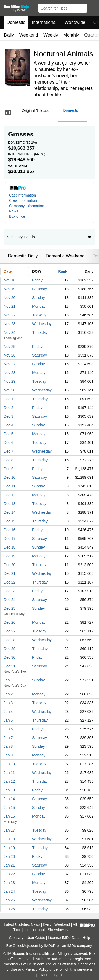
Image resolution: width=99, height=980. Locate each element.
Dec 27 (10, 631)
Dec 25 (10, 608)
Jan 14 (9, 799)
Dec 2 (9, 408)
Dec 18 (10, 547)
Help (86, 938)
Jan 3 (8, 703)
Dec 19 (10, 556)
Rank (63, 271)
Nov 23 (10, 324)
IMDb (71, 946)
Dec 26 (10, 622)
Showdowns (58, 930)
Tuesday (39, 315)
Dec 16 (10, 530)
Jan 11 (9, 773)
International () (27, 154)
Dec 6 (9, 443)
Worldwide (75, 22)
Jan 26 (9, 909)
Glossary (16, 938)
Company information (27, 206)
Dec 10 (10, 477)
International (44, 22)
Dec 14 (10, 512)
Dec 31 (10, 666)
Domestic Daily (23, 256)
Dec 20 (10, 565)
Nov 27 (10, 364)
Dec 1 (9, 399)
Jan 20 (9, 856)
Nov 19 (10, 289)
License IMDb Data (64, 938)
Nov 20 (10, 298)
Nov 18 (10, 280)
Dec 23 (10, 591)
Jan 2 (8, 694)
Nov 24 (10, 332)
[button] (93, 7)
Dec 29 (10, 649)
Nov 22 (10, 315)
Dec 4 (9, 425)
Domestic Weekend (65, 256)
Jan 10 (9, 764)
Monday (39, 306)
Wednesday (42, 324)
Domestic (16, 22)
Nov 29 (10, 381)
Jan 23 (9, 883)
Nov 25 (10, 347)
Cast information (22, 195)
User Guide (36, 938)
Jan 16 (9, 816)
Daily (9, 35)
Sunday (38, 298)
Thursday (40, 332)
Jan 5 (8, 720)
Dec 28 (10, 640)
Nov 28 (10, 373)
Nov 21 (10, 306)
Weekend (29, 35)
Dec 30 (10, 657)
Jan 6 (8, 729)
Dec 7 (9, 451)
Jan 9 (8, 755)
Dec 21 (10, 573)
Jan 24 (9, 891)
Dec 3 (9, 416)
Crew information (23, 200)
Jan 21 (9, 865)
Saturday (40, 289)
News (14, 211)
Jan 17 (9, 830)
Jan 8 (8, 746)
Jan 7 (8, 738)
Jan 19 (9, 848)
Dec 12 (10, 495)
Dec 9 (9, 469)
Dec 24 (10, 600)
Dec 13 (10, 504)
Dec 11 (10, 486)
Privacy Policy (37, 969)
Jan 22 (9, 874)
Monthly (71, 35)
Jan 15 (9, 808)
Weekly (51, 35)
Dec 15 (10, 521)
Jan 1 (8, 680)
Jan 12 (9, 781)
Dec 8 (9, 460)
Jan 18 (9, 839)
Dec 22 (10, 582)
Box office (17, 216)
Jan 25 (9, 900)
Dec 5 (9, 434)
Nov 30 (10, 390)
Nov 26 (10, 355)
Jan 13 (9, 790)
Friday (37, 280)
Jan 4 (8, 712)
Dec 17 (10, 539)
